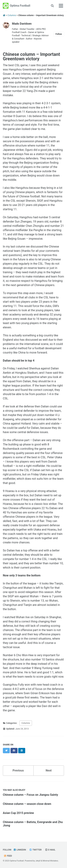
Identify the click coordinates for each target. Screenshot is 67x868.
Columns (26, 723)
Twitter (35, 850)
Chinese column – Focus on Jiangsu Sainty (30, 795)
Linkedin (20, 850)
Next (49, 770)
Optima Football (20, 6)
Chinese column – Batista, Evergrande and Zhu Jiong (33, 824)
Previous (18, 770)
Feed (8, 856)
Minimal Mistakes (50, 861)
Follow (59, 34)
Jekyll (38, 861)
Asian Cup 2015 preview (18, 813)
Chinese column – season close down (27, 804)
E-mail (50, 850)
